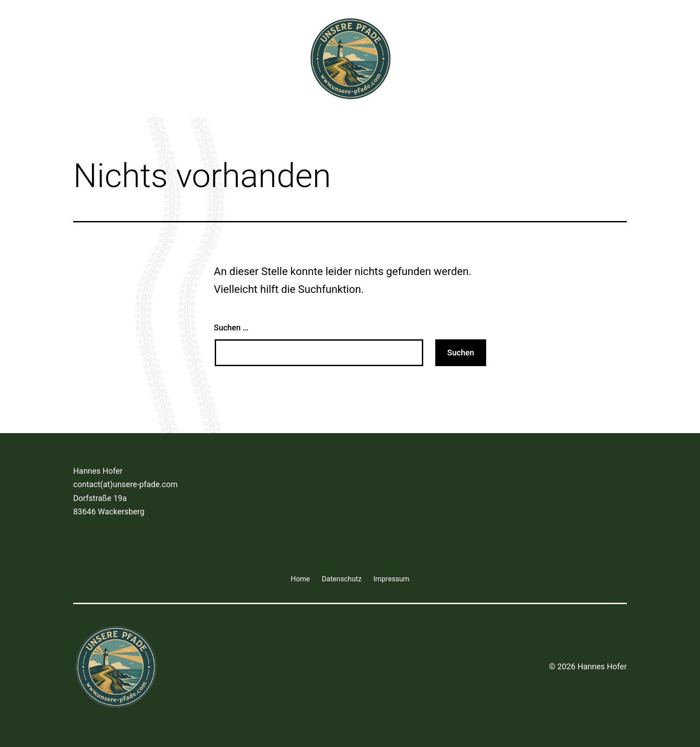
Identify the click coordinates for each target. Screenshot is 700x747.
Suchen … (231, 328)
